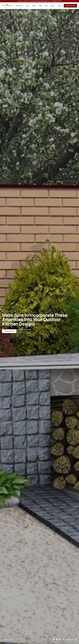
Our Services (19, 6)
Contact (60, 6)
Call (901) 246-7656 (70, 6)
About (34, 6)
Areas (27, 6)
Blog (46, 6)
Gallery (40, 6)
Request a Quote (24, 331)
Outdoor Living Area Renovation (40, 1)
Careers (52, 6)
